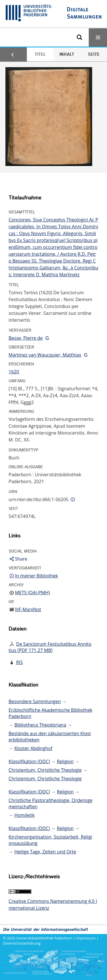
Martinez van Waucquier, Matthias (45, 355)
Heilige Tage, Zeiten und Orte (45, 852)
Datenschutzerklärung (22, 943)
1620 (14, 372)
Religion (65, 761)
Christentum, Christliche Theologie (45, 770)
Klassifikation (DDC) (29, 761)
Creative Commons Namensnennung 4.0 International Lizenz (53, 905)
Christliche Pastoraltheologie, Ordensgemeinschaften (51, 803)
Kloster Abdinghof (33, 748)
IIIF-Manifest (28, 609)
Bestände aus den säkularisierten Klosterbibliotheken (50, 737)
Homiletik (24, 815)
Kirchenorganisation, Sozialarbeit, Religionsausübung (50, 840)
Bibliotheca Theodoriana (40, 725)
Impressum (86, 938)
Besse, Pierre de (26, 338)
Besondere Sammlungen (35, 701)
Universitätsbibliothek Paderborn (44, 938)
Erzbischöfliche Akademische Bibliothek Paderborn (51, 713)
